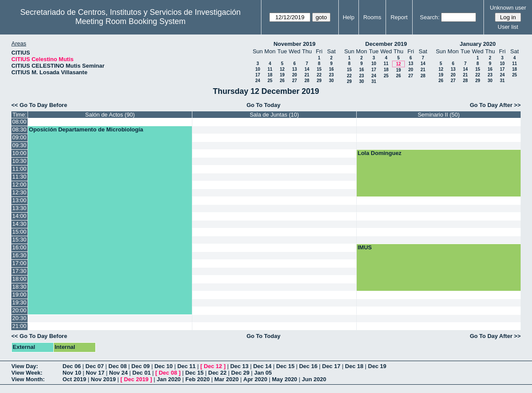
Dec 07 (95, 366)
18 (270, 75)
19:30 (19, 302)
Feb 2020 (198, 379)
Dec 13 (240, 366)
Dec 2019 (136, 379)
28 (307, 81)
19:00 (19, 295)
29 (319, 81)
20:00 (19, 310)
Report (399, 17)
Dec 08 (118, 366)
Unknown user (508, 8)
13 (294, 69)
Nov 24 (119, 373)
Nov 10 (72, 373)
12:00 (19, 184)
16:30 (19, 255)
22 (319, 75)
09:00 (19, 137)
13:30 (19, 208)
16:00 (19, 247)
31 (374, 81)
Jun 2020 (314, 379)
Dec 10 (163, 366)
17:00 (19, 263)
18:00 (19, 279)
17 (258, 75)
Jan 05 (263, 373)
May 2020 (285, 379)
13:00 (19, 200)
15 (319, 69)
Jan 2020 (169, 379)
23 (331, 75)
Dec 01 (142, 373)
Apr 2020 (256, 379)
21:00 (19, 326)
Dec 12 (213, 366)
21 (307, 75)
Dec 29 (240, 373)
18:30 (19, 287)
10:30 (19, 161)
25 (270, 81)
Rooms (372, 17)
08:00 (19, 122)
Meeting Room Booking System (130, 21)
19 (282, 75)
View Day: (25, 366)
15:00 (19, 232)
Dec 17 (331, 366)
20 (294, 75)
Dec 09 (141, 366)
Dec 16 (308, 366)
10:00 (19, 153)
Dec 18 (354, 366)
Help (349, 17)
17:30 (19, 271)
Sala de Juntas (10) (274, 115)
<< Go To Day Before (39, 105)
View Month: (28, 379)
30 (331, 81)
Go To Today (264, 105)
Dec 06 (72, 366)
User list (508, 27)
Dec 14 (262, 366)
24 (258, 81)
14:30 (19, 224)
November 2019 (295, 44)
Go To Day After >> (495, 105)
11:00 (19, 169)
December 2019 (386, 44)
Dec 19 (377, 366)
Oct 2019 (74, 379)
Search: (430, 17)
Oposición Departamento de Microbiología (86, 129)
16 (331, 69)
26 (282, 81)
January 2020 (478, 44)
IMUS (365, 247)
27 (294, 81)
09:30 (19, 145)
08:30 (19, 129)
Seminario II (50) (438, 115)
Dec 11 (187, 366)
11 (270, 69)
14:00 (19, 216)
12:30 (19, 192)
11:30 (19, 177)
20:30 (19, 318)
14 (307, 69)
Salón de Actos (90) (110, 115)
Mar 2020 (226, 379)
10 (258, 69)
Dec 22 (217, 373)
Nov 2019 (103, 379)
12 (282, 69)
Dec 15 (285, 366)
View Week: (27, 373)
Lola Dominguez (379, 153)
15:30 (19, 240)
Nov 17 (95, 373)
